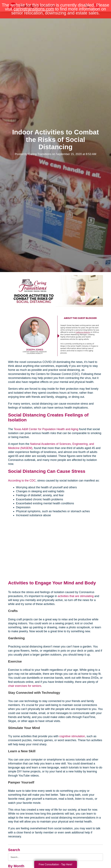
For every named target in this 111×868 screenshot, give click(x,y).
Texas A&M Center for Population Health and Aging (46, 429)
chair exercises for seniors (25, 686)
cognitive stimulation (72, 736)
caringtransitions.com (34, 9)
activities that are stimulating (76, 596)
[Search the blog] (55, 857)
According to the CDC (22, 481)
